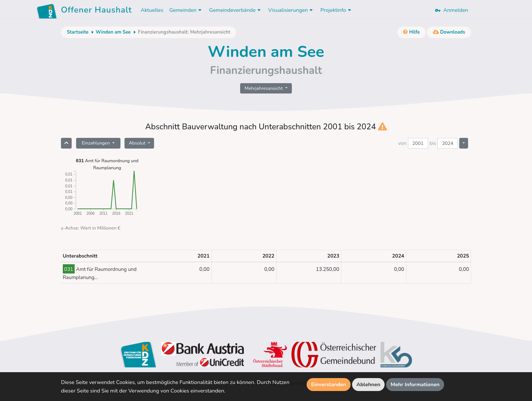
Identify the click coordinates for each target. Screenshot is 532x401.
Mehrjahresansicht (264, 88)
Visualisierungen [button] (291, 10)
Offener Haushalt (96, 11)
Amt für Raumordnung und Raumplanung (107, 164)
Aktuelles (152, 10)
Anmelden (451, 10)
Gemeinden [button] (186, 10)
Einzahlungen (96, 143)
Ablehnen (369, 384)
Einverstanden (329, 384)
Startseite (78, 32)
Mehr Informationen (415, 384)
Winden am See (113, 32)
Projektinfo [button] (336, 10)
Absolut (138, 143)
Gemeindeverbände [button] (236, 10)
